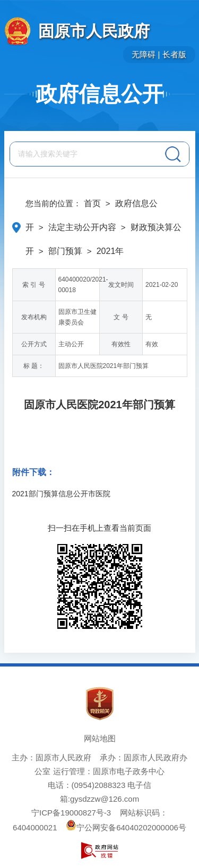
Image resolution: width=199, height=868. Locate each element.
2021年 (110, 251)
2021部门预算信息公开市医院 (61, 494)
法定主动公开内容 (82, 227)
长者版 (174, 54)
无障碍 (144, 54)
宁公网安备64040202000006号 (126, 827)
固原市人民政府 (94, 31)
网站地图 (100, 738)
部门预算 (65, 251)
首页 (92, 203)
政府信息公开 (100, 94)
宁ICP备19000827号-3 (71, 813)
